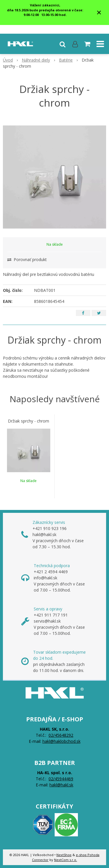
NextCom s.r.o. (66, 860)
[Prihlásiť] (75, 44)
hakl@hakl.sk (61, 785)
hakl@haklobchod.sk (61, 741)
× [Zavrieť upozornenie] (99, 12)
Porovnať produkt (27, 259)
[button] (62, 44)
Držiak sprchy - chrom (28, 421)
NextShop (64, 855)
